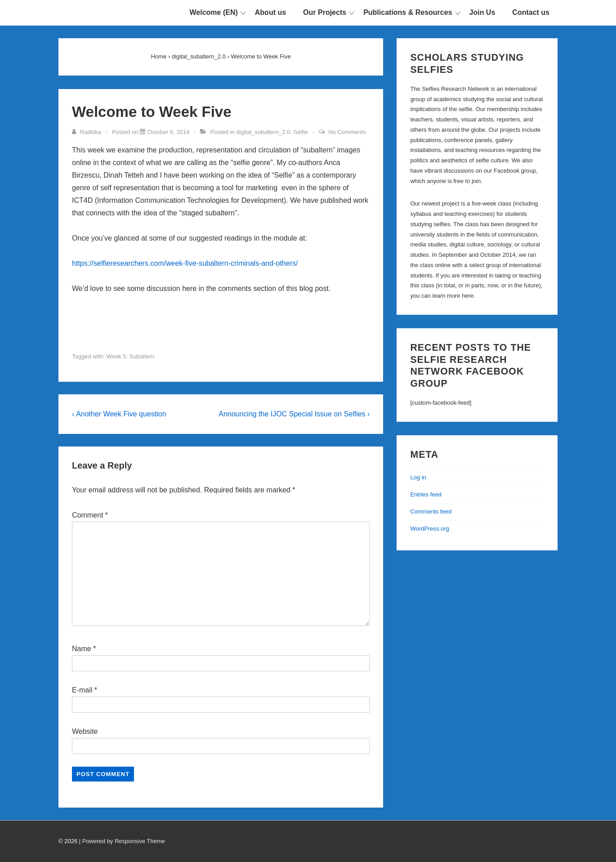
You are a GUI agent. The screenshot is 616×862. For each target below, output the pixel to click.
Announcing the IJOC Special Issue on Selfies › (294, 414)
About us (270, 12)
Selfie (301, 132)
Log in (418, 477)
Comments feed (431, 511)
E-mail (82, 690)
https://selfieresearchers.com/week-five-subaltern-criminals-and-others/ (185, 263)
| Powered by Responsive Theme (122, 841)
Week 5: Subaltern (131, 356)
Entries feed (426, 494)
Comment (90, 515)
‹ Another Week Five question (119, 414)
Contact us (531, 12)
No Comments (347, 132)
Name (82, 649)
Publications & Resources (408, 12)
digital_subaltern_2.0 (263, 132)
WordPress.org (429, 529)
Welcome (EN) (214, 12)
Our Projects (325, 12)
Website (85, 731)
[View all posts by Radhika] (87, 132)
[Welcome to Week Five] (168, 132)
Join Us (482, 12)
